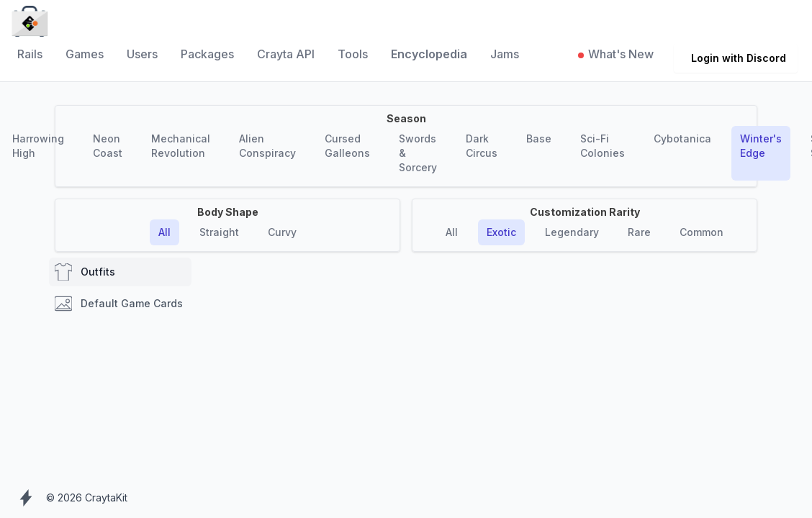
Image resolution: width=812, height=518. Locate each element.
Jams (505, 54)
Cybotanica (682, 138)
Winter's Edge (761, 146)
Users (142, 54)
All (164, 232)
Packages (207, 54)
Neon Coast (108, 146)
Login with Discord (739, 58)
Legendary (572, 232)
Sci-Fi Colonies (603, 146)
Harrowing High (38, 146)
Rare (639, 232)
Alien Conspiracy (267, 146)
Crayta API (286, 54)
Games (85, 54)
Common (702, 232)
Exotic (501, 232)
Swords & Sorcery (418, 153)
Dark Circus (482, 146)
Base (539, 138)
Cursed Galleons (347, 146)
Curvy (282, 232)
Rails (30, 54)
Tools (353, 54)
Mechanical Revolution (181, 146)
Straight (219, 232)
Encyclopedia (429, 54)
